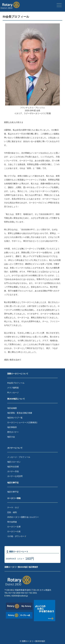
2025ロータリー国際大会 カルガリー (23, 517)
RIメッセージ (13, 392)
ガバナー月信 (13, 471)
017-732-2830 (14, 593)
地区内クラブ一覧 (15, 418)
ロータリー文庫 (14, 527)
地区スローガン (14, 462)
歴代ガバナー (13, 432)
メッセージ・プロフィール (19, 457)
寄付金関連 (12, 522)
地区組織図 (12, 408)
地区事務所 (12, 427)
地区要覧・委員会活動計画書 (20, 413)
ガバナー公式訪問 (15, 476)
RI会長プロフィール (16, 383)
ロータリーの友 (14, 531)
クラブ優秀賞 (13, 388)
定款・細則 (12, 512)
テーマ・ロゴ (13, 508)
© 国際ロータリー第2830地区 (32, 641)
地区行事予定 (13, 492)
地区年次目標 (13, 467)
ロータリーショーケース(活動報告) (22, 422)
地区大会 (11, 437)
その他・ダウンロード (17, 536)
